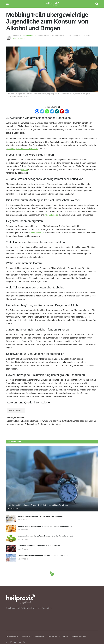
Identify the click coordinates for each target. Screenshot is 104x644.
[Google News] (67, 111)
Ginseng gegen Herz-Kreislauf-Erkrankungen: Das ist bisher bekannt (45, 526)
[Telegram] (52, 111)
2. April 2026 (13, 508)
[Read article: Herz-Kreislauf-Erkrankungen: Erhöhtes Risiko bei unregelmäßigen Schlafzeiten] (52, 479)
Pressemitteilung (37, 233)
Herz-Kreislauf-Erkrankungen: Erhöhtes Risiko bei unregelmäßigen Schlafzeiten (38, 505)
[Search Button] (97, 4)
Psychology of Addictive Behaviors (22, 149)
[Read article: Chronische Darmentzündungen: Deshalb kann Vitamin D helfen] (11, 558)
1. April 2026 (22, 520)
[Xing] (57, 111)
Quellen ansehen (20, 39)
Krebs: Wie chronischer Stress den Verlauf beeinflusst (39, 546)
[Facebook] (37, 111)
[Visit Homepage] (52, 4)
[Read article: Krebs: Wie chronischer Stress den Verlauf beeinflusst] (11, 548)
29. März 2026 (23, 559)
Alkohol (24, 170)
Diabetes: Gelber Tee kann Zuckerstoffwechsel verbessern (41, 516)
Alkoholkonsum (51, 215)
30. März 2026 (23, 539)
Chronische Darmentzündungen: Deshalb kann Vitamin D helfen (43, 555)
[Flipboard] (62, 111)
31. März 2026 (23, 530)
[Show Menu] (7, 4)
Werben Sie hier (12, 637)
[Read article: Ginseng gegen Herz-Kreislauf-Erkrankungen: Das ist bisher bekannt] (11, 529)
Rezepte (65, 637)
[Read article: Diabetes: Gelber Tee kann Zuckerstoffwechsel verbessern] (11, 519)
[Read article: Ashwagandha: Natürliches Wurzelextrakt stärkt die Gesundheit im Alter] (11, 538)
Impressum (26, 637)
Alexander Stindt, (30, 36)
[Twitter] (42, 111)
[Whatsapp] (47, 111)
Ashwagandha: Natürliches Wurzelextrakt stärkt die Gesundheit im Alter (46, 536)
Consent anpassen (79, 637)
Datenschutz (39, 637)
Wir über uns (53, 637)
